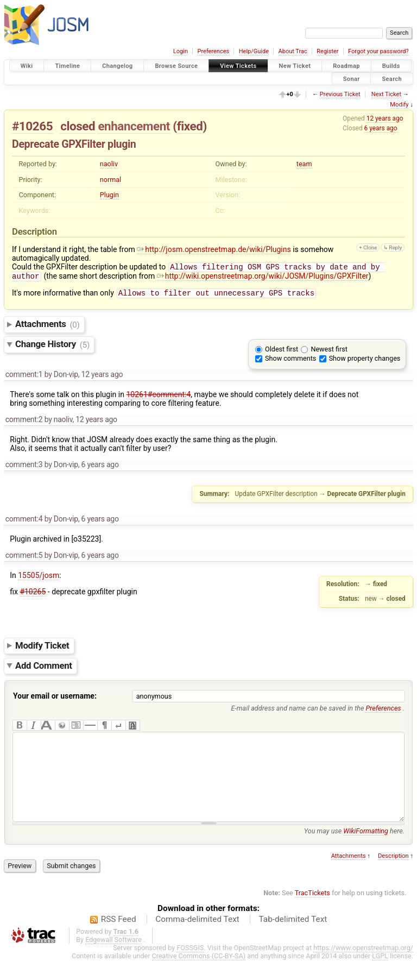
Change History (52, 348)
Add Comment (44, 669)
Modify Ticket (42, 649)
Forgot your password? (378, 51)
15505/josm (39, 579)
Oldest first (282, 352)
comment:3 (24, 468)
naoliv (109, 164)
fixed (190, 126)
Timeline (67, 66)
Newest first (329, 352)
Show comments (290, 362)
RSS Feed (119, 939)
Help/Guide (254, 51)
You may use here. (354, 850)
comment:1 (24, 378)
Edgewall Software (113, 959)
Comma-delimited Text (197, 939)
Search (392, 78)
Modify (399, 105)
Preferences (213, 51)
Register (327, 51)
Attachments (48, 328)
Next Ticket (386, 94)
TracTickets (312, 912)
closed (78, 126)
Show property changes (365, 362)
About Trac (293, 51)
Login (181, 51)
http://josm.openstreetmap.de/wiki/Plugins (214, 249)
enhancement (134, 126)
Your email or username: (55, 699)
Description (393, 875)
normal (110, 180)
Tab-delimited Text (293, 939)
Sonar (352, 78)
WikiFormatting (366, 850)
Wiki (27, 66)
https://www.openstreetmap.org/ (363, 967)
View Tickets (238, 66)
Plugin (109, 195)
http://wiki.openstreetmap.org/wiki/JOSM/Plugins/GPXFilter (263, 278)
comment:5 (24, 558)
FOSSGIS (190, 967)
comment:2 (24, 423)
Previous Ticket (340, 94)
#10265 (32, 126)
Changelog (117, 66)
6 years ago (381, 128)
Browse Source (176, 66)
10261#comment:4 (158, 398)
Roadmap (346, 66)
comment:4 (24, 522)
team (304, 164)
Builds (391, 66)
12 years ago (385, 118)
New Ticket (295, 66)
